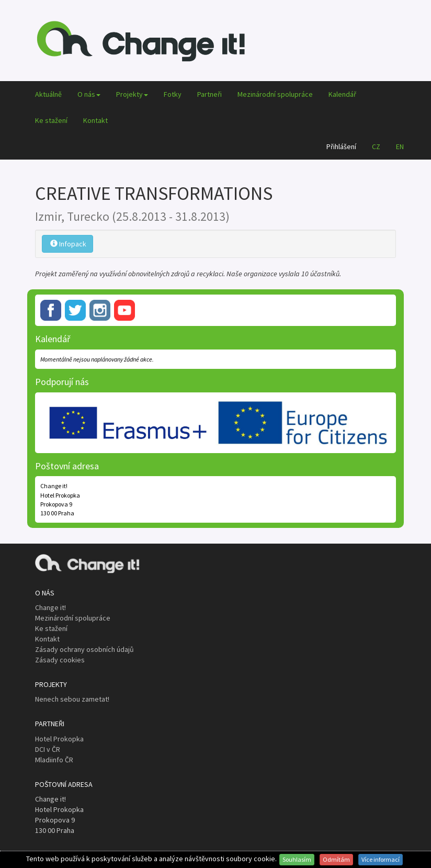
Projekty (132, 94)
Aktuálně (48, 94)
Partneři (209, 94)
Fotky (173, 94)
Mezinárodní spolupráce (275, 94)
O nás (89, 94)
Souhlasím (297, 859)
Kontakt (95, 120)
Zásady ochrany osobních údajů (84, 649)
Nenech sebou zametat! (72, 699)
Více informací (381, 859)
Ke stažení (51, 120)
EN (400, 146)
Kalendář (342, 94)
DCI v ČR (48, 749)
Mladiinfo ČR (54, 760)
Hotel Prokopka (59, 739)
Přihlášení (341, 146)
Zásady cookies (60, 660)
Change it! (50, 607)
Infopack (68, 244)
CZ (376, 146)
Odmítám (336, 859)
